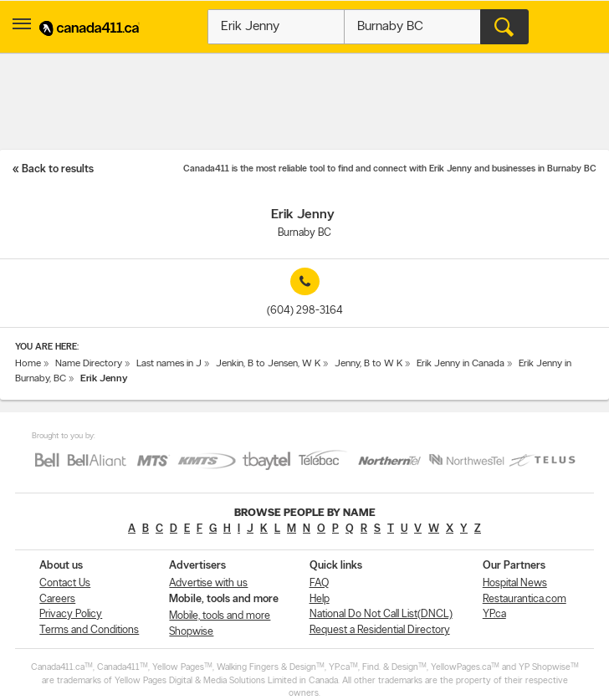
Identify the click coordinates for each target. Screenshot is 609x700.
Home (28, 364)
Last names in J (169, 364)
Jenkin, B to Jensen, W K (268, 364)
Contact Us (65, 583)
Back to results (58, 169)
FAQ (319, 583)
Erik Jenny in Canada (461, 364)
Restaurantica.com (525, 599)
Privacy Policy (71, 614)
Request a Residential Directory (380, 630)
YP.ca (494, 614)
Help (320, 599)
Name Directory (89, 364)
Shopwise (191, 632)
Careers (57, 599)
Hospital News (515, 583)
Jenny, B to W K (368, 364)
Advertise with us (208, 583)
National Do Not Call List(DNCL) (381, 614)
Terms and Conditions (89, 630)
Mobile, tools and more (220, 616)
